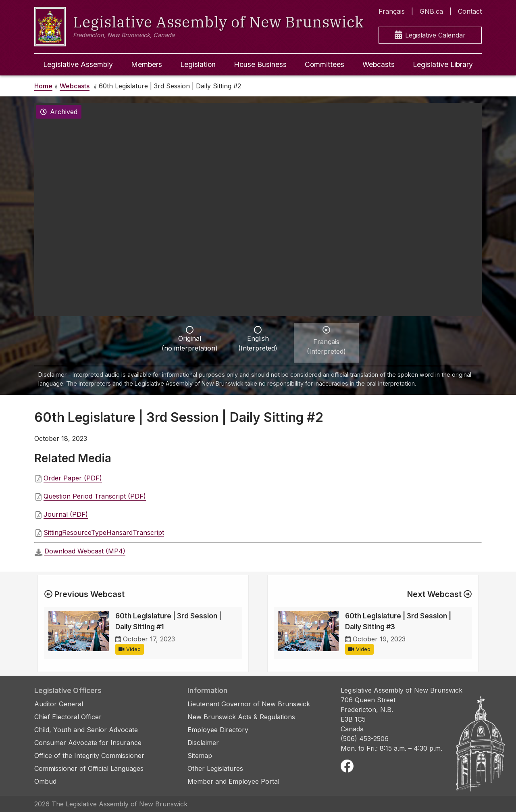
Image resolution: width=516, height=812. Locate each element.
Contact (470, 11)
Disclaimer (203, 743)
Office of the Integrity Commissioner (89, 756)
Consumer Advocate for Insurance (88, 743)
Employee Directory (218, 730)
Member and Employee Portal (233, 781)
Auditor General (59, 704)
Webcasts (379, 64)
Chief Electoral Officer (68, 717)
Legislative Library (443, 64)
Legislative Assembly (78, 64)
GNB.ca (431, 11)
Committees (325, 64)
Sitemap (200, 756)
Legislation (198, 64)
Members (147, 64)
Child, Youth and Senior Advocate (86, 730)
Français (392, 11)
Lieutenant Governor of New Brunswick (249, 704)
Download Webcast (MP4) (85, 551)
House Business (260, 64)
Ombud (45, 781)
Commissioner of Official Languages (89, 768)
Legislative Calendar (430, 35)
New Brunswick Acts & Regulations (241, 717)
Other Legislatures (215, 768)
